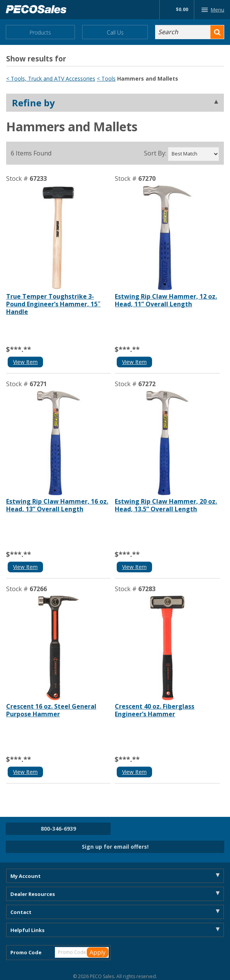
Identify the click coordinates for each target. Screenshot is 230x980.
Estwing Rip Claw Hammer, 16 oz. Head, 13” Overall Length (57, 505)
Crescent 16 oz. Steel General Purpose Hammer (51, 710)
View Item (25, 362)
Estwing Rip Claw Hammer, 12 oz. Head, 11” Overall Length (166, 300)
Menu (211, 10)
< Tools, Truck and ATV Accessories (51, 78)
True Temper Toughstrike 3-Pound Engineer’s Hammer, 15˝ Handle (53, 304)
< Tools (106, 78)
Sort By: (155, 153)
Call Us (115, 32)
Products (40, 32)
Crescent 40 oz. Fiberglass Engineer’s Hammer (155, 710)
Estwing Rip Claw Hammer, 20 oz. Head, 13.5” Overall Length (166, 505)
